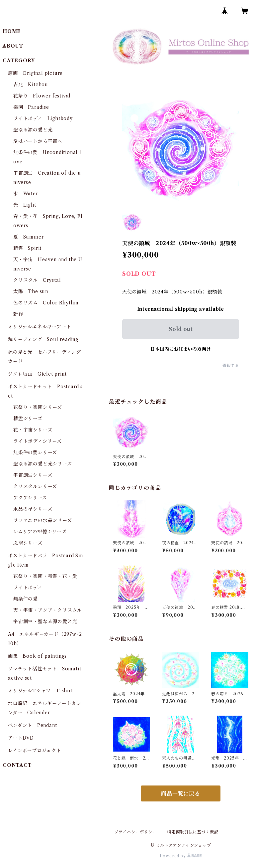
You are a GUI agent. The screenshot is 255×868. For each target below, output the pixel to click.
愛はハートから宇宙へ (38, 141)
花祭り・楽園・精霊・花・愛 (45, 576)
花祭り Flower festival (42, 96)
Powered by (181, 856)
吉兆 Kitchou (31, 85)
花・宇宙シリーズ (33, 430)
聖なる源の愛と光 (33, 130)
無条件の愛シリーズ (35, 452)
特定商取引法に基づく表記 (193, 832)
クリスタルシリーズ (35, 486)
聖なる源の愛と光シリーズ (43, 464)
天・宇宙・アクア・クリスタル (48, 610)
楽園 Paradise (31, 107)
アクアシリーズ (30, 498)
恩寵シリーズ (28, 543)
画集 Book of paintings (37, 656)
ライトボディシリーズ (38, 441)
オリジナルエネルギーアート (40, 327)
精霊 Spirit (27, 248)
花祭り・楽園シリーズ (38, 407)
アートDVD (21, 738)
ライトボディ (28, 588)
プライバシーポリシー (135, 832)
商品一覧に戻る (181, 793)
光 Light (25, 205)
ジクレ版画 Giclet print (37, 374)
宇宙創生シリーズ (33, 475)
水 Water (26, 194)
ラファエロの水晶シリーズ (43, 520)
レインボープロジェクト (35, 751)
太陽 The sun (31, 291)
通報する (231, 365)
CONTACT (17, 765)
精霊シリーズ (28, 419)
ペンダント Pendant (32, 725)
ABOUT (13, 46)
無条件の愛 (26, 599)
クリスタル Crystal (37, 280)
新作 (18, 314)
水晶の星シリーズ (33, 509)
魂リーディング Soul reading (43, 339)
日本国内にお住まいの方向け (181, 349)
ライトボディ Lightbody (43, 118)
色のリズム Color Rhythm (46, 303)
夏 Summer (28, 237)
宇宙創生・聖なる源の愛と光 (45, 621)
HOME (12, 31)
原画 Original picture (35, 73)
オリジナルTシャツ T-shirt (41, 691)
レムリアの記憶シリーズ (40, 532)
